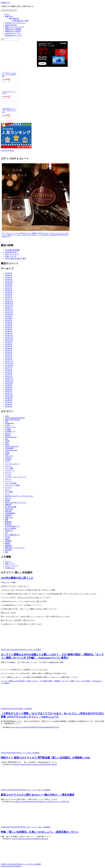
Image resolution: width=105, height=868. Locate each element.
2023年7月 (9, 321)
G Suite (7, 425)
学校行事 (8, 511)
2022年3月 (9, 355)
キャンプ (8, 466)
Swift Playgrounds (11, 450)
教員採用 (8, 522)
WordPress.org (10, 568)
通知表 (7, 543)
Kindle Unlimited (11, 25)
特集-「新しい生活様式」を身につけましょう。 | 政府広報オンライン (40, 832)
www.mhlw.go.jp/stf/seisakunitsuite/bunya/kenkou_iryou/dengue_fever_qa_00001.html (40, 802)
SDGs (7, 443)
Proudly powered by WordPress (11, 866)
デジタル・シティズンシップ (16, 477)
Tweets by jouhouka (7, 150)
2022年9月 (9, 342)
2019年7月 (9, 402)
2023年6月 (9, 323)
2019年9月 (9, 398)
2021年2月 (9, 374)
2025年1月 (9, 299)
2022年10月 (9, 340)
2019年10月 (9, 396)
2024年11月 (9, 303)
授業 (7, 520)
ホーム (7, 14)
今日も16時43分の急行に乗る (16, 259)
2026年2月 (9, 278)
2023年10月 (9, 314)
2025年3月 (9, 297)
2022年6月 (9, 348)
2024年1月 (9, 308)
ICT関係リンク (10, 431)
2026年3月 (9, 275)
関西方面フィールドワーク (15, 548)
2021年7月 (9, 368)
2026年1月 (9, 280)
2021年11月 (9, 363)
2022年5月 (9, 351)
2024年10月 (9, 305)
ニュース (8, 481)
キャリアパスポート (12, 464)
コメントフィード (11, 566)
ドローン (8, 479)
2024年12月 (9, 301)
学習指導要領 (10, 513)
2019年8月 (9, 400)
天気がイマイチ (11, 256)
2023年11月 (9, 312)
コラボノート (10, 470)
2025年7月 (9, 288)
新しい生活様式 (11, 528)
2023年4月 (9, 327)
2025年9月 (9, 284)
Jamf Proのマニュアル (13, 33)
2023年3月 (9, 329)
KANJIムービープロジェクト (15, 23)
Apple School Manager (13, 420)
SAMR (7, 441)
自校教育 (8, 541)
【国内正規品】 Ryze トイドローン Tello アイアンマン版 (9, 111)
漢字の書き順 (14, 19)
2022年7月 (9, 346)
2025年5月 (9, 293)
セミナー (8, 472)
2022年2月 (9, 357)
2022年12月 (9, 336)
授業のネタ (9, 16)
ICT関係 (8, 429)
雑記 (7, 552)
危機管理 (8, 505)
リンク (7, 494)
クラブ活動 (9, 468)
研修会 (7, 539)
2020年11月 (9, 381)
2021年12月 (9, 361)
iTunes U (8, 433)
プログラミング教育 (12, 485)
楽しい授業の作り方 (12, 535)
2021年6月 (9, 370)
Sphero (7, 444)
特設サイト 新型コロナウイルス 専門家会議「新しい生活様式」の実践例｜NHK (46, 758)
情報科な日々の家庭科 (13, 29)
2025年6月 (9, 290)
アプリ (7, 462)
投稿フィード (10, 564)
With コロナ (9, 456)
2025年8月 (9, 286)
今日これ (8, 498)
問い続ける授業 (11, 507)
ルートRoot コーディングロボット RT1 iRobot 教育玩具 (9, 75)
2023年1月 (9, 333)
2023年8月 (9, 318)
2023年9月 (9, 316)
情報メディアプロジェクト (15, 27)
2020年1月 (9, 394)
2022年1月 (9, 359)
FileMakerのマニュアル (13, 35)
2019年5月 (9, 406)
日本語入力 (9, 530)
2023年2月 (9, 331)
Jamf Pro (8, 435)
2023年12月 (9, 310)
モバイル (8, 488)
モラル (7, 490)
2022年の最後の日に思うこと (17, 578)
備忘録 (7, 500)
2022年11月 (9, 338)
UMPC (7, 454)
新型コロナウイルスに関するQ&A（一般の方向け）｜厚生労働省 (38, 795)
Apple (7, 416)
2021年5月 (9, 372)
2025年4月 (9, 295)
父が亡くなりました (12, 254)
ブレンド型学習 (11, 483)
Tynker (7, 452)
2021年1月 (9, 376)
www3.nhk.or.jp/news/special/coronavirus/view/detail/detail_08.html (34, 764)
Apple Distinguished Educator (15, 418)
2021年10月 (9, 366)
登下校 (7, 537)
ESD (6, 421)
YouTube (8, 460)
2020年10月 (9, 383)
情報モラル (9, 518)
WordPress (8, 458)
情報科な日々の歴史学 (13, 31)
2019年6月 (9, 404)
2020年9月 (9, 385)
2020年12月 (9, 379)
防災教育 (8, 550)
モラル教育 (9, 492)
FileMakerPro (9, 423)
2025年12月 (9, 282)
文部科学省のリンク (12, 526)
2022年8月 (9, 344)
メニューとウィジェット (9, 10)
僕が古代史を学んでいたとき (16, 503)
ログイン (8, 561)
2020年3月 (9, 389)
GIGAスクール (10, 427)
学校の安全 (9, 509)
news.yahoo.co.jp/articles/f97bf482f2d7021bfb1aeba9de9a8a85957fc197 (35, 727)
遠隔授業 (8, 546)
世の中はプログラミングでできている (19, 496)
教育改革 (8, 524)
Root (7, 439)
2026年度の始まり (11, 252)
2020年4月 (9, 387)
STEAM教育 (9, 448)
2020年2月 (9, 391)
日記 (7, 533)
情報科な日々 (6, 3)
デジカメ (8, 475)
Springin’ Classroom (12, 446)
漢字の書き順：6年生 (21, 21)
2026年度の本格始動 (12, 250)
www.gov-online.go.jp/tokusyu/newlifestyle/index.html (30, 839)
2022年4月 (9, 353)
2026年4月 (9, 273)
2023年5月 (9, 325)
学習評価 (8, 515)
